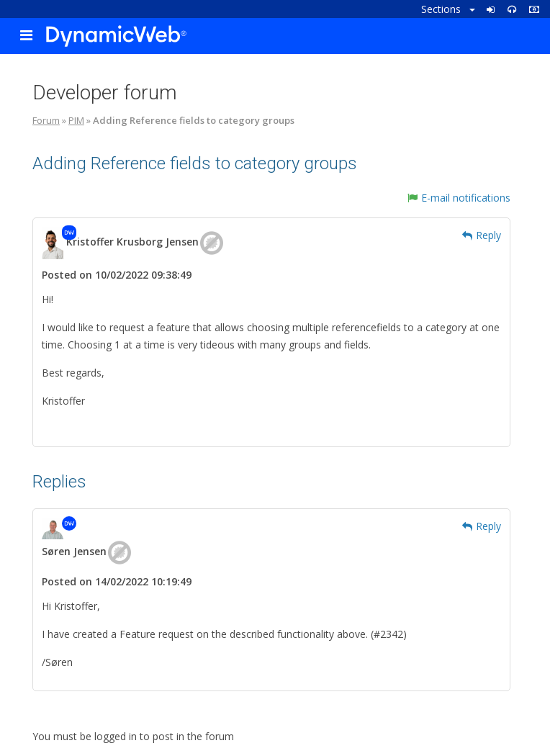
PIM (76, 120)
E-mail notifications (459, 198)
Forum (46, 120)
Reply (482, 235)
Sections (448, 9)
